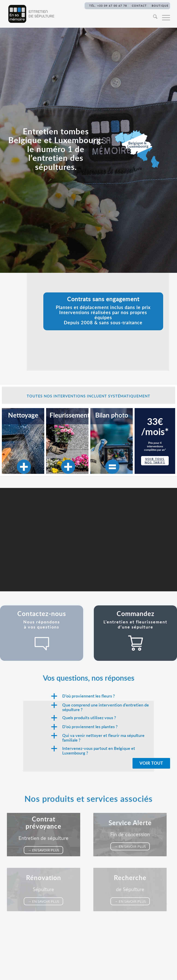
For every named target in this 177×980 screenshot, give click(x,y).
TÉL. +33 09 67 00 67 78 (108, 6)
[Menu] (164, 17)
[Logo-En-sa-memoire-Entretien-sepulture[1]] (31, 14)
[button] (110, 696)
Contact (139, 6)
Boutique (160, 6)
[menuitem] (154, 17)
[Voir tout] (151, 763)
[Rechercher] (154, 17)
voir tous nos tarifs (155, 461)
